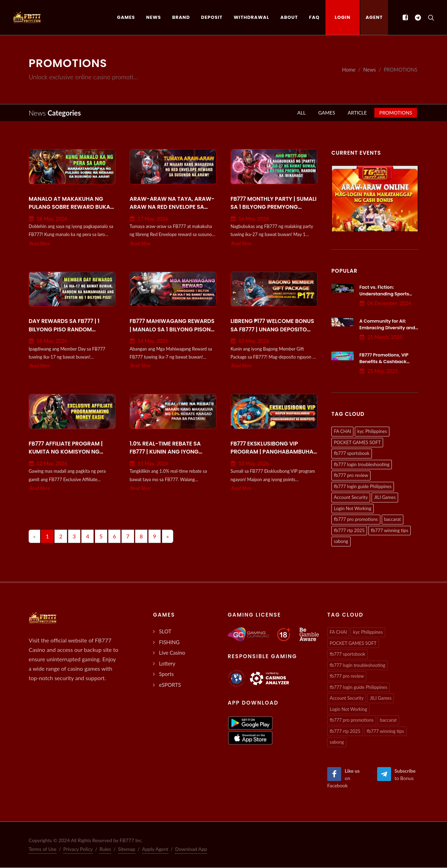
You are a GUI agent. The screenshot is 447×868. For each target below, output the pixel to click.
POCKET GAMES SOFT (357, 443)
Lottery (167, 664)
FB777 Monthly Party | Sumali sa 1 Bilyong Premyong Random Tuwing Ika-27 (273, 204)
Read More (40, 244)
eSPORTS (170, 685)
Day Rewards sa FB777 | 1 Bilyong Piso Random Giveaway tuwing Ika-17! (65, 326)
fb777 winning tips (390, 531)
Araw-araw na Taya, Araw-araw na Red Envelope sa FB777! (172, 204)
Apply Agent (155, 849)
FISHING (169, 642)
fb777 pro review (351, 476)
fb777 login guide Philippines (363, 487)
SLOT (165, 632)
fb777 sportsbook (352, 454)
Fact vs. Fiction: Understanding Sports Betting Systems (384, 294)
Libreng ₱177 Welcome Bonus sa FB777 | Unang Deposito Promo (272, 326)
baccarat (393, 520)
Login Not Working (353, 509)
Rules (105, 849)
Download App (191, 849)
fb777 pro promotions (356, 520)
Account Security (351, 498)
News (369, 70)
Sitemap (127, 849)
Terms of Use (43, 849)
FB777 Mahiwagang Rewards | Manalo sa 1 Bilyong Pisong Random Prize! (172, 326)
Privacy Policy (78, 849)
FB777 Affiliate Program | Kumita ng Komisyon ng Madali (66, 448)
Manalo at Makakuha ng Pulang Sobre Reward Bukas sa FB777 (71, 204)
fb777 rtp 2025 (349, 531)
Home (349, 70)
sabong (341, 542)
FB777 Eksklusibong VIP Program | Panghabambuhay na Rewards (274, 448)
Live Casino (172, 653)
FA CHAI (342, 432)
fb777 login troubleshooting (362, 465)
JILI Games (385, 498)
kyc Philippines (372, 432)
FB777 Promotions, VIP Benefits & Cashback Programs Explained (384, 362)
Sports (166, 674)
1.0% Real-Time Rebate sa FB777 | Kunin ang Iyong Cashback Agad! (165, 448)
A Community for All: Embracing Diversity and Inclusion (387, 328)
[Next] (168, 537)
